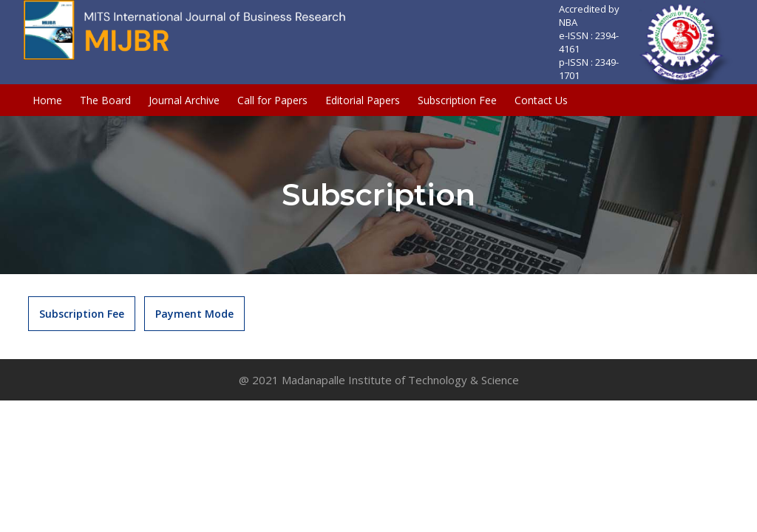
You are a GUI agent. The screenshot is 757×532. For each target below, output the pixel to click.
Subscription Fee (457, 100)
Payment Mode (194, 314)
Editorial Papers (363, 100)
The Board (105, 100)
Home (47, 100)
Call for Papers (272, 100)
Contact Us (541, 100)
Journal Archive (184, 100)
